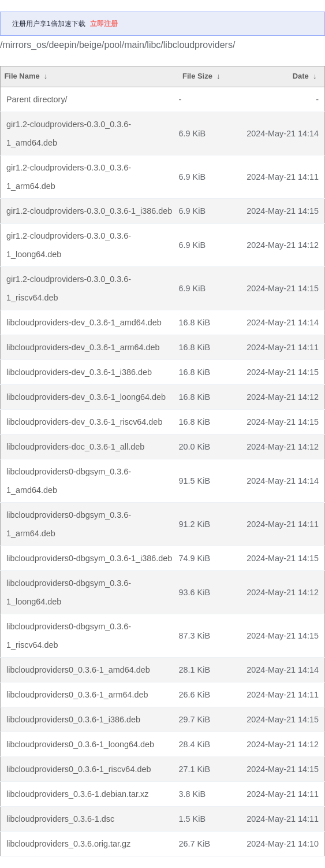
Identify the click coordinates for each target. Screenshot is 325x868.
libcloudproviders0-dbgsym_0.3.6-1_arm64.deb (69, 524)
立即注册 (104, 24)
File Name (22, 76)
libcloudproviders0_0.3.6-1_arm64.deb (77, 695)
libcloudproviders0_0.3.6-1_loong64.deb (80, 744)
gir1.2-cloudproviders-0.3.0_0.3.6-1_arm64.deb (69, 177)
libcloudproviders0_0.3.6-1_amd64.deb (78, 670)
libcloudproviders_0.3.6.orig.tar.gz (68, 844)
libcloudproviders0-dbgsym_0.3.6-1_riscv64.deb (69, 636)
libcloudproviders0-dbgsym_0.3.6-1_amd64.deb (69, 481)
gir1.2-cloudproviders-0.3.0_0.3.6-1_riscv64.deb (69, 288)
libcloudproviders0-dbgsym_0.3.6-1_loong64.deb (69, 592)
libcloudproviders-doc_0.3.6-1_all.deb (75, 447)
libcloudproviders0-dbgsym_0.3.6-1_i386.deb (89, 558)
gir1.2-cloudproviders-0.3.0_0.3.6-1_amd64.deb (69, 133)
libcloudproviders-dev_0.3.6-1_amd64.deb (84, 322)
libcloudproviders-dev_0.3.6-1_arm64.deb (83, 347)
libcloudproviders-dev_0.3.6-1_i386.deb (79, 372)
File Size (197, 76)
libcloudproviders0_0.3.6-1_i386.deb (73, 719)
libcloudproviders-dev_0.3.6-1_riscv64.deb (84, 422)
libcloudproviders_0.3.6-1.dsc (60, 819)
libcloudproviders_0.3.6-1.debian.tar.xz (77, 794)
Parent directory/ (37, 99)
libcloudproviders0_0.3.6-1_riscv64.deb (79, 769)
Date (301, 76)
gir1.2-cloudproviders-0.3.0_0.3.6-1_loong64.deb (69, 245)
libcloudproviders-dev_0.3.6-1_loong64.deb (86, 397)
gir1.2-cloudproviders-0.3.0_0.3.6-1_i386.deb (89, 211)
